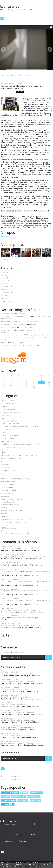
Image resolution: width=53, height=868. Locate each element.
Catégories (8, 841)
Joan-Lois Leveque (7, 485)
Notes (33, 835)
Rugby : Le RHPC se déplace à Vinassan (15, 345)
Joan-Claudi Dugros (8, 482)
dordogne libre (26, 224)
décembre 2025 (6, 284)
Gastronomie (6, 464)
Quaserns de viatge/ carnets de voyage (15, 531)
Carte (5, 635)
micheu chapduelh (19, 796)
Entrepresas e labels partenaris (12, 447)
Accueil (6, 835)
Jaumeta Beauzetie (8, 470)
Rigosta (3, 618)
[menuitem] (6, 835)
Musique (4, 508)
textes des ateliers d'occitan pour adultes (16, 534)
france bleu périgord (21, 220)
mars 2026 (4, 275)
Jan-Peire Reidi (6, 467)
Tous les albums (6, 260)
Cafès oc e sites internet (10, 424)
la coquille (42, 227)
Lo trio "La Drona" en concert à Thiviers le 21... (32, 556)
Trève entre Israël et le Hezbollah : (13, 324)
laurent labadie (8, 800)
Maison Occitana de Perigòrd (11, 499)
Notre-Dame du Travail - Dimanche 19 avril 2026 (18, 321)
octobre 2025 (5, 290)
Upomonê (4, 343)
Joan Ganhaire (6, 476)
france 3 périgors (7, 222)
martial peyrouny (16, 226)
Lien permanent (8, 216)
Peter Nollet (5, 564)
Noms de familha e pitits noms (12, 511)
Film (2, 462)
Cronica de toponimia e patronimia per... (23, 549)
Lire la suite (5, 236)
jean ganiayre (40, 226)
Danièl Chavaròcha (8, 441)
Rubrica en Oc (10, 6)
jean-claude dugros (10, 793)
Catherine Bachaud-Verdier (11, 572)
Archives (23, 841)
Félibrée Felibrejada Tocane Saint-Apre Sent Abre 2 (20, 456)
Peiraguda (4, 525)
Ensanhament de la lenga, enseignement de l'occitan (20, 444)
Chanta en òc (6, 430)
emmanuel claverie (33, 222)
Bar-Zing (32, 324)
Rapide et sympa (7, 314)
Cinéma (3, 432)
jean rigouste (35, 800)
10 (41, 380)
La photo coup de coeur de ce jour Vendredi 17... (18, 338)
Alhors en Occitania (8, 404)
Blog (2, 418)
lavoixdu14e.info (45, 321)
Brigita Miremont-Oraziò (9, 421)
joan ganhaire (29, 226)
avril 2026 (4, 272)
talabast (24, 793)
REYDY (3, 549)
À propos (20, 835)
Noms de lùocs (6, 514)
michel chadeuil (36, 793)
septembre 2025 (7, 293)
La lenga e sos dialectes (10, 490)
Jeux (2, 473)
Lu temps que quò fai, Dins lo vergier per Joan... (18, 728)
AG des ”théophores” (9, 327)
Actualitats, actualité (35, 216)
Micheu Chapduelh (8, 502)
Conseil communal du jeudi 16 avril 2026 (15, 317)
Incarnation (21, 314)
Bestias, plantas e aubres (10, 412)
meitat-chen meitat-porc (39, 220)
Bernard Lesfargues (8, 409)
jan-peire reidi (23, 800)
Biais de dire (5, 415)
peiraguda (6, 796)
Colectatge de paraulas (9, 435)
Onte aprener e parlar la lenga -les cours (24, 217)
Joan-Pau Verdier (7, 488)
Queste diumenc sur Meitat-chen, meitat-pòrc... (18, 682)
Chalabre (36, 345)
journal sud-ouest (13, 224)
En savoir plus (15, 866)
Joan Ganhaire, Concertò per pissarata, (15, 479)
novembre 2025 (6, 287)
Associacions (5, 406)
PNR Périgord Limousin (9, 528)
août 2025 (4, 295)
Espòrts (3, 453)
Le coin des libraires (8, 493)
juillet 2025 (4, 298)
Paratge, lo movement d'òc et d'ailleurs (15, 522)
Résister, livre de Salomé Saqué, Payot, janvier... (18, 330)
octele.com (5, 516)
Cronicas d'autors (7, 438)
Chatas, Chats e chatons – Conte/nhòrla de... (17, 697)
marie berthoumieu (40, 224)
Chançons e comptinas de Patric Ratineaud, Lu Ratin (20, 427)
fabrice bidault (20, 222)
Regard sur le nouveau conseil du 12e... (15, 335)
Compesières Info (26, 327)
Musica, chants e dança (9, 505)
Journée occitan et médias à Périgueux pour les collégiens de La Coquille (23, 87)
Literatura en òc (6, 496)
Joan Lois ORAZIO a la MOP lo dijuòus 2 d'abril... (18, 720)
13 (11, 383)
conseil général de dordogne (27, 227)
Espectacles (5, 450)
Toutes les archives (7, 302)
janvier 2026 (5, 281)
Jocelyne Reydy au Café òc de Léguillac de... (17, 674)
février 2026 (5, 278)
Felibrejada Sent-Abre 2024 (11, 459)
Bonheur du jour (17, 343)
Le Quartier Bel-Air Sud (41, 335)
